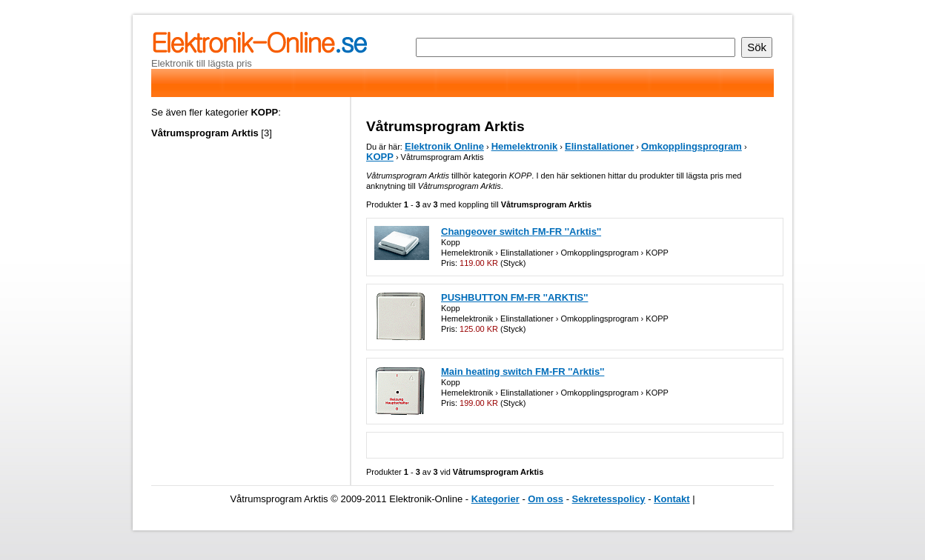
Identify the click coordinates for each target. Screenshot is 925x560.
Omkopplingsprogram (692, 146)
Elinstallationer (599, 146)
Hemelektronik (525, 146)
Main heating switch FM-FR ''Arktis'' (523, 371)
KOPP (380, 157)
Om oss (546, 499)
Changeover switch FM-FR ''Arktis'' (521, 231)
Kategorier (495, 499)
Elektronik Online (444, 146)
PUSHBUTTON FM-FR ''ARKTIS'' (514, 297)
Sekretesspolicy (609, 499)
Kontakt (672, 499)
